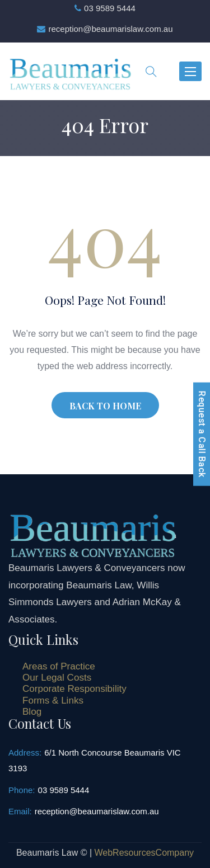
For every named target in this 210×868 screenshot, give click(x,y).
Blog (32, 712)
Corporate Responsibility (74, 689)
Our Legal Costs (57, 678)
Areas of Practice (59, 666)
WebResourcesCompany (144, 853)
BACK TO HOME (105, 406)
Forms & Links (53, 700)
